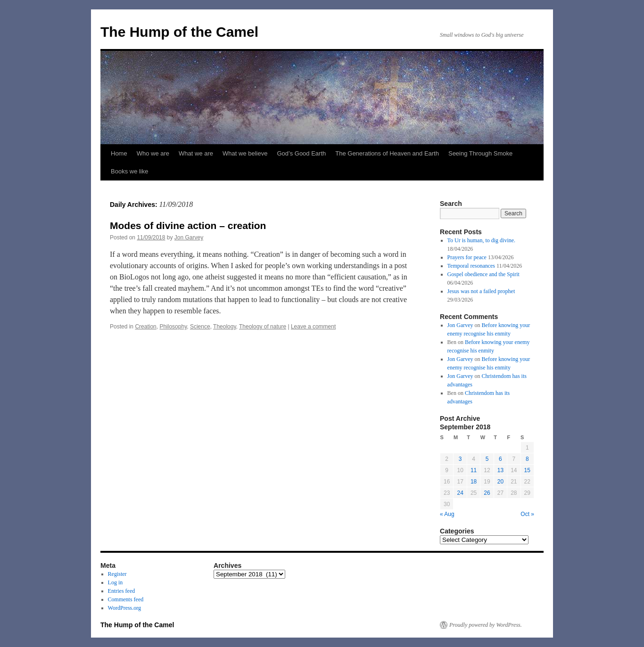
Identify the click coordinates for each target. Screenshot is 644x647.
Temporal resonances (471, 266)
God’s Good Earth (301, 153)
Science (200, 327)
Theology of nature (263, 327)
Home (119, 153)
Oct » (527, 514)
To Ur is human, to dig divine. (481, 240)
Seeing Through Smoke (480, 153)
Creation (145, 327)
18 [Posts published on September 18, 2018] (474, 482)
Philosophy (173, 327)
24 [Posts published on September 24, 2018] (460, 493)
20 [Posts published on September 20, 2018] (500, 482)
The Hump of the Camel (179, 32)
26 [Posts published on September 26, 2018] (487, 493)
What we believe (245, 153)
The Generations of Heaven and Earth (387, 153)
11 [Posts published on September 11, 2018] (474, 470)
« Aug (447, 514)
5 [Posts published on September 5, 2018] (487, 459)
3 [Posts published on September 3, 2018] (460, 459)
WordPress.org (124, 608)
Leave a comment (313, 327)
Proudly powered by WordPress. (486, 625)
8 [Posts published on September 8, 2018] (527, 459)
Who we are (153, 153)
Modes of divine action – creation (188, 225)
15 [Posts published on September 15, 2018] (527, 470)
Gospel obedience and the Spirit (483, 274)
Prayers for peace (467, 257)
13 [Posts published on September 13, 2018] (500, 470)
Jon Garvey (189, 238)
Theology (224, 327)
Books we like (129, 171)
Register (117, 574)
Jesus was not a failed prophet (481, 291)
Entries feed (122, 591)
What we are (196, 153)
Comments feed (126, 599)
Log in (116, 582)
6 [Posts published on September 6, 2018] (500, 459)
